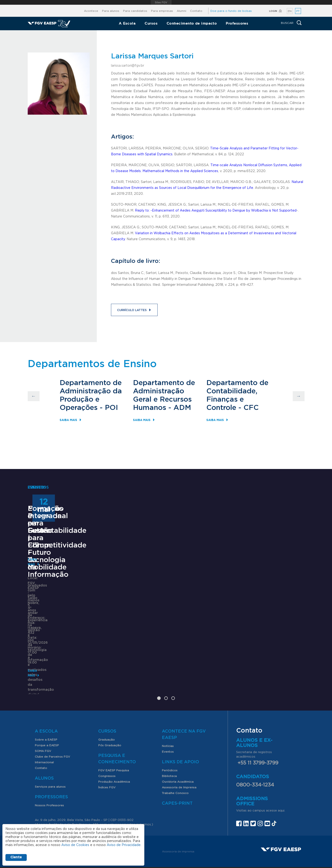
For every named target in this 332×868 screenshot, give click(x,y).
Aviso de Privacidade (124, 845)
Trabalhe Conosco (175, 770)
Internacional (44, 739)
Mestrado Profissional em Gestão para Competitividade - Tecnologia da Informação (65, 611)
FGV (161, 2)
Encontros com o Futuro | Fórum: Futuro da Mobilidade (165, 603)
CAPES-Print (177, 780)
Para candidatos (135, 11)
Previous (34, 396)
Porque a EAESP (47, 722)
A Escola (127, 23)
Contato (196, 11)
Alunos (44, 755)
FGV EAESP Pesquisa (114, 747)
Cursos (151, 23)
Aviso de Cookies (75, 845)
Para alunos (111, 11)
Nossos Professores (49, 782)
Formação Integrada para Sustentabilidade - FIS (262, 603)
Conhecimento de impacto (192, 23)
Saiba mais (68, 420)
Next (299, 396)
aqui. (281, 787)
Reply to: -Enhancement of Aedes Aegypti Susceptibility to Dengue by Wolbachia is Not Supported (216, 211)
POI (111, 408)
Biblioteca (169, 753)
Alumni (181, 11)
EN (290, 11)
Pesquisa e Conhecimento (117, 736)
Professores (237, 23)
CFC (251, 408)
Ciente (16, 857)
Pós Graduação (110, 722)
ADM (182, 408)
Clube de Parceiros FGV (52, 733)
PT (298, 11)
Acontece (91, 11)
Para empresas (162, 11)
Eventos (168, 728)
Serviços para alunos (50, 763)
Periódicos (170, 747)
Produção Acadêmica (114, 758)
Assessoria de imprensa (178, 828)
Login (273, 11)
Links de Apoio (180, 739)
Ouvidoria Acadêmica (178, 758)
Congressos (107, 753)
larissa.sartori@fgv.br (128, 66)
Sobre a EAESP (46, 716)
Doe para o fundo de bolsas (231, 11)
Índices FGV (107, 764)
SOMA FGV (43, 728)
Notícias (168, 723)
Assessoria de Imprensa (179, 764)
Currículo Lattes (132, 310)
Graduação (106, 716)
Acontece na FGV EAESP (184, 711)
